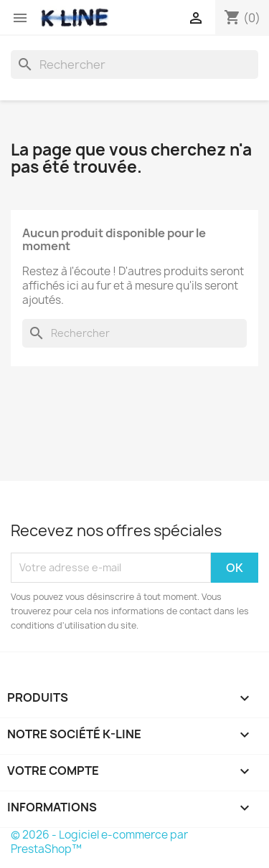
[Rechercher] (134, 65)
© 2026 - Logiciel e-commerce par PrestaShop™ (99, 842)
